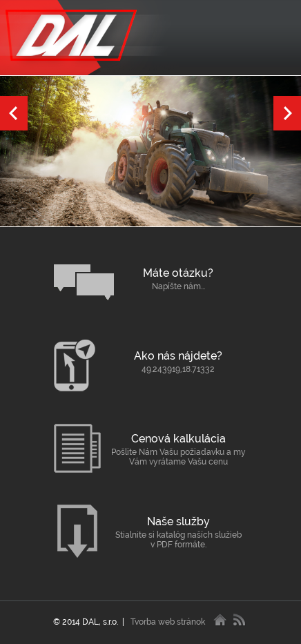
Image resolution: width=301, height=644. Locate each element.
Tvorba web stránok (168, 622)
